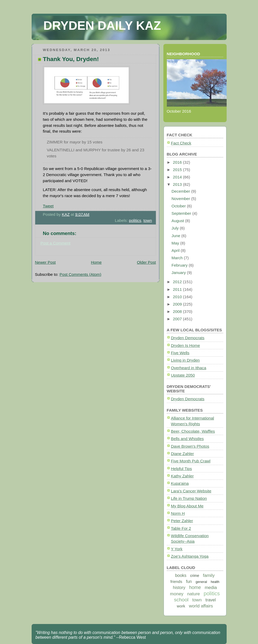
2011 (178, 289)
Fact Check (181, 143)
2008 (178, 311)
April (176, 250)
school (181, 600)
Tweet (48, 206)
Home (96, 262)
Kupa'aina (180, 483)
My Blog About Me (187, 506)
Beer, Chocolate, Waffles (193, 431)
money (177, 594)
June (176, 236)
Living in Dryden (185, 360)
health (215, 582)
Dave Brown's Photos (190, 446)
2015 (178, 170)
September (182, 213)
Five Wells (180, 353)
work (181, 606)
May (176, 243)
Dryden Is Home (186, 345)
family (209, 575)
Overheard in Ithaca (189, 368)
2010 (178, 297)
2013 (178, 184)
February (180, 265)
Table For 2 (181, 528)
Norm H (178, 513)
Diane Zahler (182, 454)
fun (189, 581)
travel (211, 600)
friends (176, 581)
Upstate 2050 (183, 375)
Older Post (146, 262)
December (181, 191)
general (201, 582)
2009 (178, 304)
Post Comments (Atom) (80, 274)
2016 (178, 162)
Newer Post (45, 262)
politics (135, 220)
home (195, 587)
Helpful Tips (182, 469)
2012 (178, 282)
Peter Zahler (182, 521)
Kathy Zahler (182, 476)
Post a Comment (56, 243)
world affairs (201, 606)
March (178, 258)
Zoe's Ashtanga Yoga (190, 556)
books (181, 575)
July (176, 228)
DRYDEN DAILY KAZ (102, 26)
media (211, 588)
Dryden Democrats (188, 338)
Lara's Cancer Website (191, 491)
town (148, 220)
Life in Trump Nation (189, 498)
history (179, 588)
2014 (178, 177)
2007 (178, 319)
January (179, 273)
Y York (177, 549)
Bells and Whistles (188, 439)
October (179, 206)
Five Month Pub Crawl (191, 461)
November (181, 199)
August (178, 221)
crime (195, 576)
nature (193, 594)
